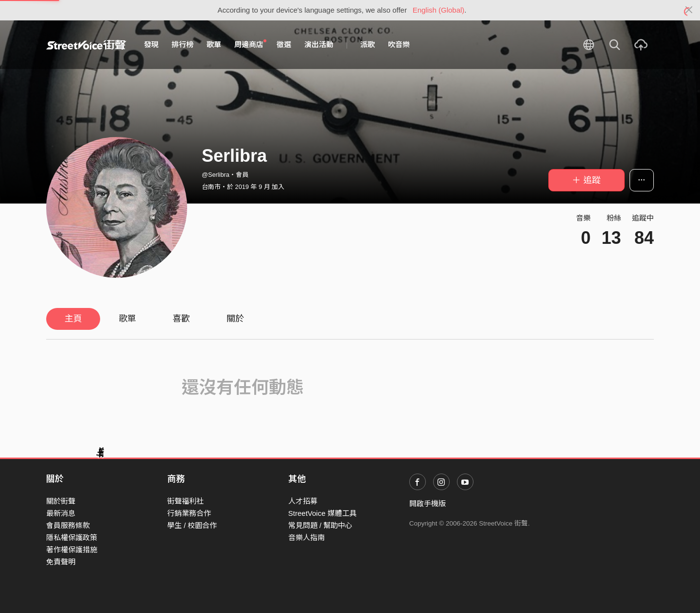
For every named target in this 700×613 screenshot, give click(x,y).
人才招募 (303, 501)
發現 (151, 44)
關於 (235, 319)
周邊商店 (250, 44)
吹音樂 (399, 44)
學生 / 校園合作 (192, 525)
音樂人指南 (306, 537)
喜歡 (181, 319)
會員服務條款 (68, 525)
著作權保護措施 (72, 550)
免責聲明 (61, 562)
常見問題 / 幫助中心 (321, 525)
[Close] (689, 10)
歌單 (214, 44)
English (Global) (439, 10)
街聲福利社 (185, 501)
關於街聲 (61, 501)
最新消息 (61, 513)
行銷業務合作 (189, 513)
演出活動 (319, 44)
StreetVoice (86, 45)
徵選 (284, 44)
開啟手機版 (428, 503)
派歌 (367, 44)
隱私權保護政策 (72, 537)
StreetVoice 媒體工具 (323, 513)
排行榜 (183, 44)
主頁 (73, 319)
